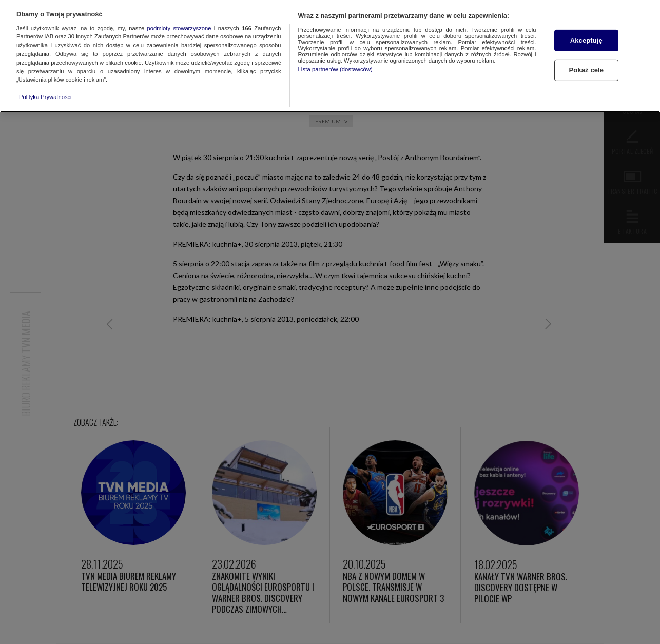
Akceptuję (586, 40)
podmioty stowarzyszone (179, 28)
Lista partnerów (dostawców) (335, 69)
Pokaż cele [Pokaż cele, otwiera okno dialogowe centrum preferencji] (586, 70)
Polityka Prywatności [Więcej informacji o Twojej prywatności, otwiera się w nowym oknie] (45, 97)
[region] (330, 56)
